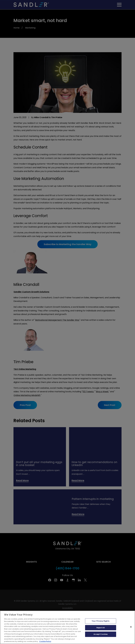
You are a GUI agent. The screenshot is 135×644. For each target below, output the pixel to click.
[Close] (131, 627)
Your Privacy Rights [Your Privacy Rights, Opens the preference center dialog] (101, 621)
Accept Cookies (101, 634)
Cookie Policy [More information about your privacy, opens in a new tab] (45, 641)
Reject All (101, 628)
